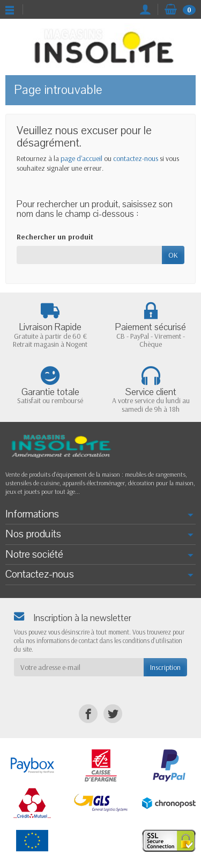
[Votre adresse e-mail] (79, 667)
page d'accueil (81, 158)
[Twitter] (113, 714)
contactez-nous (136, 158)
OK (173, 255)
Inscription (165, 667)
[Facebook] (88, 714)
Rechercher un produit (55, 237)
